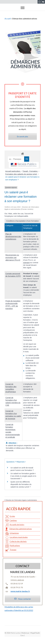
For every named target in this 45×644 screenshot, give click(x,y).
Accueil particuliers (13, 171)
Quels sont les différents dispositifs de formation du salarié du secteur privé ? (21, 484)
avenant (26, 263)
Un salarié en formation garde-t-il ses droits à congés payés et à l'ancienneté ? (23, 476)
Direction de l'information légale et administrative (21, 500)
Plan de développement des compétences (13, 236)
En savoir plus (22, 136)
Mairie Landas (16, 633)
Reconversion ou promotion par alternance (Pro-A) (13, 257)
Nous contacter (23, 599)
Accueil (8, 19)
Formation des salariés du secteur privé (21, 174)
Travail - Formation (30, 171)
